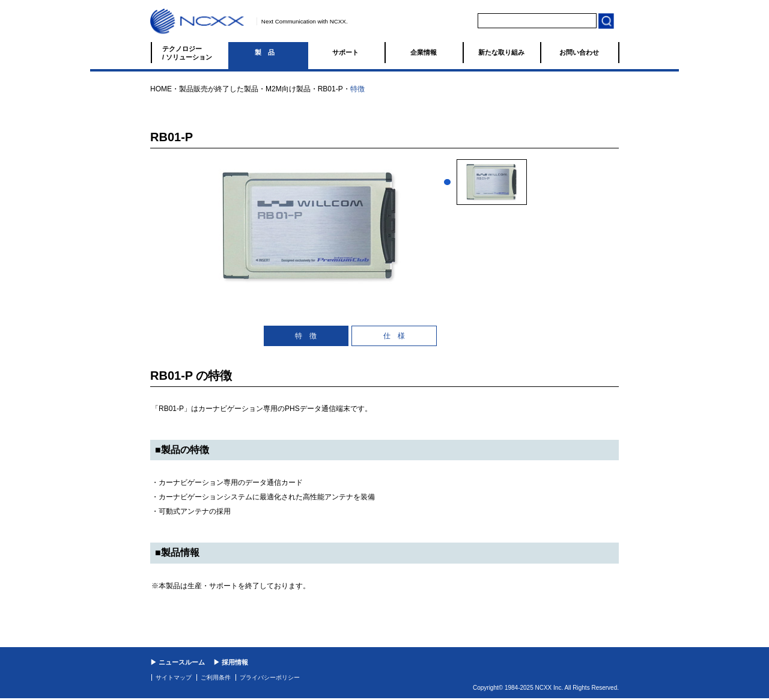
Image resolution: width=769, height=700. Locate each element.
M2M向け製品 (288, 89)
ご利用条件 (216, 677)
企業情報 (424, 52)
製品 (268, 52)
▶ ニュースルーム (178, 662)
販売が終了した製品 (226, 89)
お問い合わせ (579, 52)
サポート (345, 52)
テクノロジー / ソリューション (187, 53)
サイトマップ (174, 677)
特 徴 (306, 336)
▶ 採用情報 (231, 662)
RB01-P (330, 89)
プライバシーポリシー (270, 677)
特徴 (357, 89)
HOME (161, 89)
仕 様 (394, 336)
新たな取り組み (501, 52)
